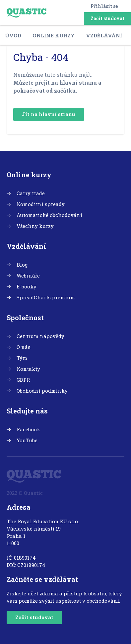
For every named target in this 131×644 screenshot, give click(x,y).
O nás (24, 347)
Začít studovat (107, 18)
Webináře (28, 276)
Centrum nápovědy (40, 336)
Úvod (13, 35)
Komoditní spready (41, 204)
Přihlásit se (104, 6)
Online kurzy (54, 35)
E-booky (27, 286)
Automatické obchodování (49, 215)
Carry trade (31, 193)
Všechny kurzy (35, 226)
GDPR (23, 380)
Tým (22, 358)
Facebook (28, 429)
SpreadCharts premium (46, 297)
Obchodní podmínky (42, 391)
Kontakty (28, 369)
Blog (22, 265)
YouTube (27, 440)
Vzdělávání (104, 35)
